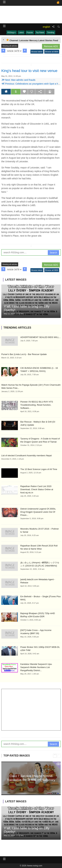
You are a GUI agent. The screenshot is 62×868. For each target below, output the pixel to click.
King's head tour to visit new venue (29, 71)
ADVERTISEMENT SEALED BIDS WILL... (41, 337)
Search (53, 253)
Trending (51, 32)
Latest (21, 32)
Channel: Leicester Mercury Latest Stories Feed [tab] (32, 40)
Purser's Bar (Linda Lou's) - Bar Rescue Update (24, 354)
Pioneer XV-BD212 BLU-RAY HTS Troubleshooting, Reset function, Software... (37, 405)
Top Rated (40, 32)
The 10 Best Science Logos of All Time (39, 469)
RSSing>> (12, 32)
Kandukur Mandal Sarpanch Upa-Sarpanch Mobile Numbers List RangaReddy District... (36, 667)
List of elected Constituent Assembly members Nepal (26, 456)
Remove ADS (51, 46)
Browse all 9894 (52, 52)
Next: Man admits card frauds (18, 80)
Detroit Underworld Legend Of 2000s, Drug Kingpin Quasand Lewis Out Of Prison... (38, 512)
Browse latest (37, 52)
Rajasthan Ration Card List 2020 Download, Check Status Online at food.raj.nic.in (37, 489)
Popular (30, 32)
